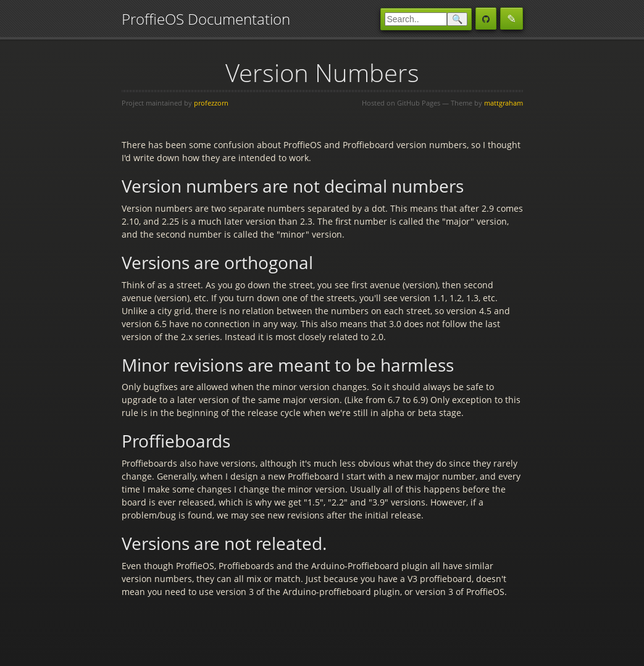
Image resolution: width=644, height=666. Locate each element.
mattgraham (504, 103)
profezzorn (211, 103)
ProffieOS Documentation (206, 19)
